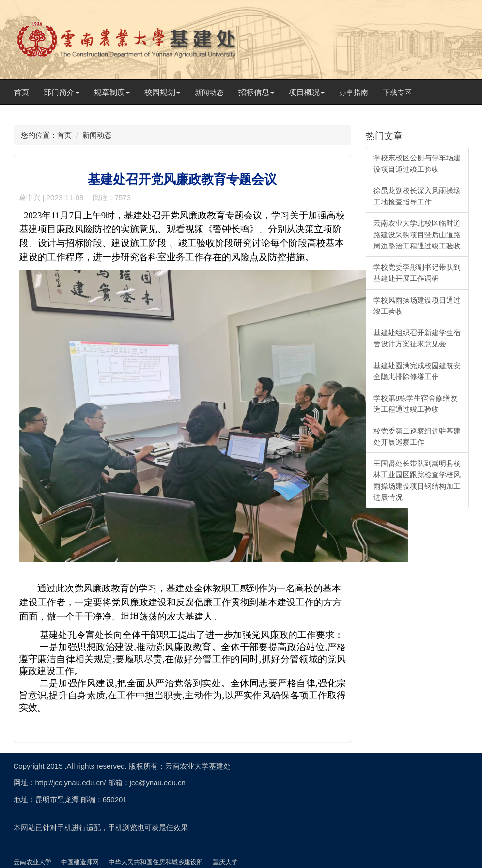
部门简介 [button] (62, 92)
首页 (21, 92)
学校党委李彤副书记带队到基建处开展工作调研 (417, 273)
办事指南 (354, 92)
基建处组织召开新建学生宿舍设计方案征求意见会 (417, 338)
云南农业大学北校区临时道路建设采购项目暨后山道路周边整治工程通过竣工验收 (417, 234)
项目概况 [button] (307, 92)
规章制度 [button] (112, 92)
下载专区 (397, 92)
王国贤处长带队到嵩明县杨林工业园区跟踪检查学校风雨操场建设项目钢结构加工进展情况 (417, 480)
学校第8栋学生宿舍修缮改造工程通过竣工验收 (415, 403)
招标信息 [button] (256, 92)
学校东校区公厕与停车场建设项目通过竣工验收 (417, 163)
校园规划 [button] (162, 92)
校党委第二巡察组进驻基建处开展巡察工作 (417, 436)
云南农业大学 (32, 862)
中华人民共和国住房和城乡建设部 (156, 862)
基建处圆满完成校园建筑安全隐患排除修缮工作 (417, 371)
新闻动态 (209, 92)
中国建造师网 (80, 862)
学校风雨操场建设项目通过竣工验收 (417, 306)
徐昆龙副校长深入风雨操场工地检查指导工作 (417, 196)
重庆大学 (225, 862)
